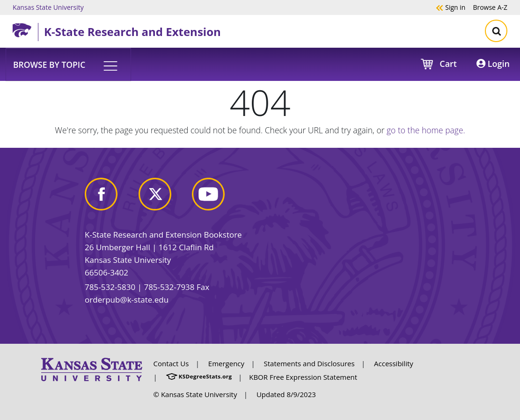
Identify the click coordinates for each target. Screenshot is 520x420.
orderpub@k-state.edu (127, 300)
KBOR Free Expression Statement (303, 377)
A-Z (490, 7)
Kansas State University (48, 7)
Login (493, 64)
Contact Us (171, 363)
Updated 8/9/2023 (286, 394)
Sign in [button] (450, 7)
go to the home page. (426, 130)
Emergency (226, 363)
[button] (68, 64)
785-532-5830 (110, 287)
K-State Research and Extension (132, 32)
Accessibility (394, 363)
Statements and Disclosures (309, 363)
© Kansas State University (195, 394)
